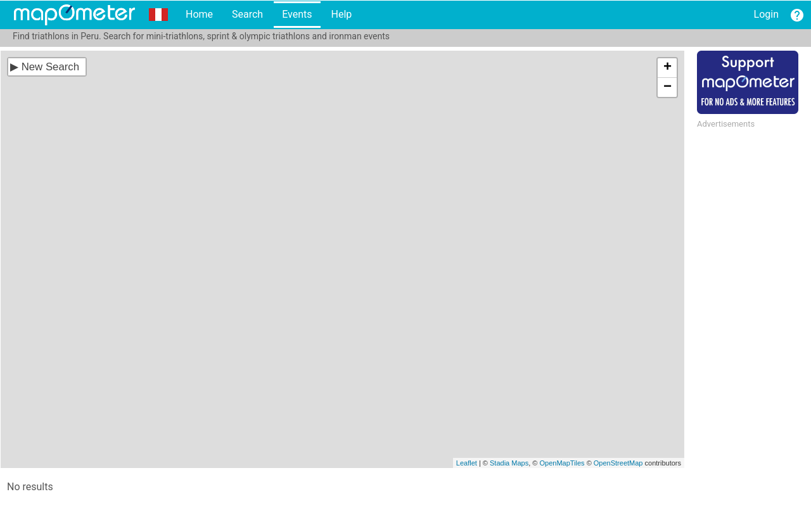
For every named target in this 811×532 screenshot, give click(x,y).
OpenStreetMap (618, 463)
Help (341, 14)
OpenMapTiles (562, 463)
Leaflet (467, 463)
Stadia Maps (509, 463)
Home (199, 14)
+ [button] (667, 68)
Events (297, 14)
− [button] (667, 87)
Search (247, 14)
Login (766, 14)
